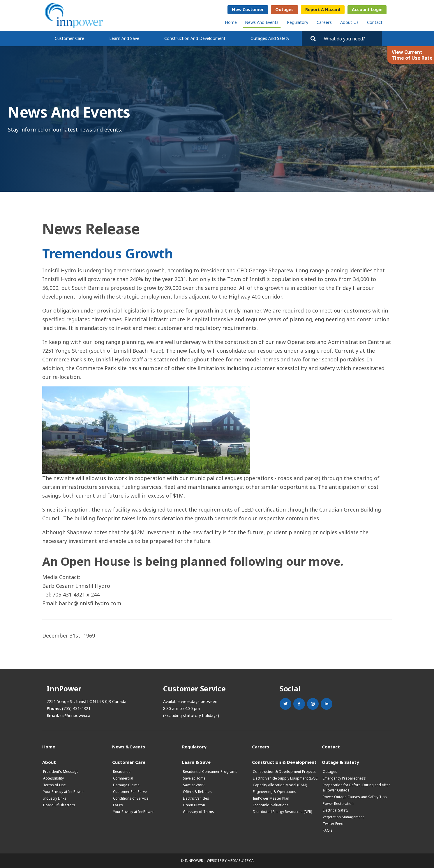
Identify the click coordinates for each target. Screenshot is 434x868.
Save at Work (194, 785)
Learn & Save (196, 762)
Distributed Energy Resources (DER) (282, 812)
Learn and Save (124, 38)
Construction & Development (284, 762)
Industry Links (55, 798)
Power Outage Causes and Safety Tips (355, 797)
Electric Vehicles (196, 798)
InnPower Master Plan (271, 798)
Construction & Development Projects (284, 772)
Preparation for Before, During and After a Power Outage (356, 788)
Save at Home (194, 778)
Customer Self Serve (130, 792)
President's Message (61, 772)
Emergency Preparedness (344, 778)
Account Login (367, 9)
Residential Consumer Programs (210, 772)
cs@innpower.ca (75, 715)
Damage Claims (126, 785)
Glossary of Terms (199, 812)
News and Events (262, 22)
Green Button (194, 805)
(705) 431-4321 (76, 708)
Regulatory (298, 22)
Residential (122, 772)
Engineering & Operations (275, 792)
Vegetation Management (343, 817)
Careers (324, 22)
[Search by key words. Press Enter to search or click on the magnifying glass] (350, 39)
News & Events (129, 747)
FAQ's (118, 805)
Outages (284, 9)
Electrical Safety (336, 810)
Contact (375, 22)
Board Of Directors (59, 805)
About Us (349, 22)
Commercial (123, 778)
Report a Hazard (323, 9)
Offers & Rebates (197, 792)
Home (231, 22)
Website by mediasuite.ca (230, 861)
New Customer (248, 9)
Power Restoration (338, 804)
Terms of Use (54, 785)
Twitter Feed (333, 824)
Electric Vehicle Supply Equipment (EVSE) (286, 778)
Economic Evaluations (271, 805)
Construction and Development (195, 38)
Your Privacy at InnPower (63, 792)
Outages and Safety (270, 38)
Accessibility (53, 778)
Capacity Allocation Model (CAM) (280, 785)
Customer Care (69, 38)
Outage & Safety (341, 762)
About (49, 762)
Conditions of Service (131, 798)
